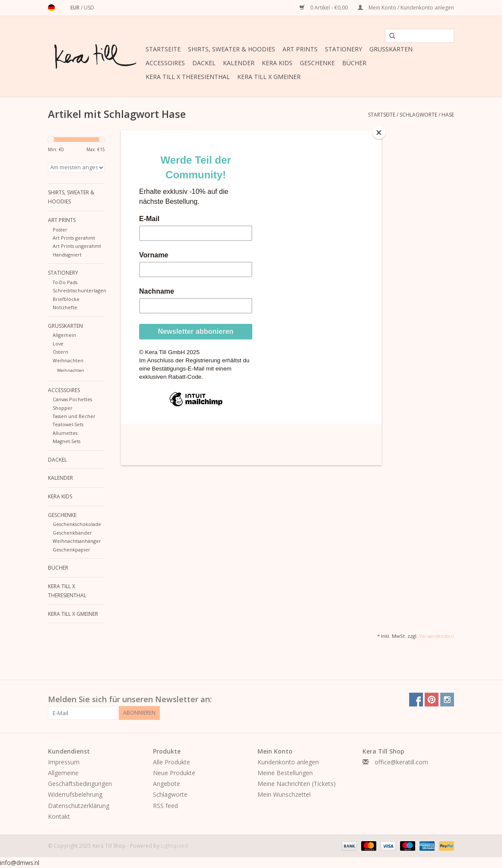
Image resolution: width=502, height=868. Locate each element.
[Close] (379, 133)
